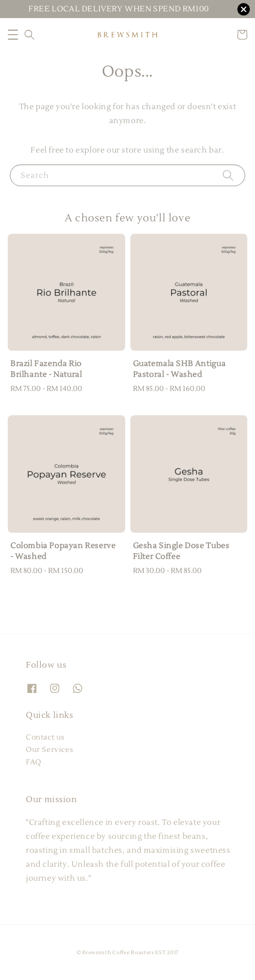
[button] (13, 35)
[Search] (228, 175)
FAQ (34, 762)
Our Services (49, 750)
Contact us (45, 737)
